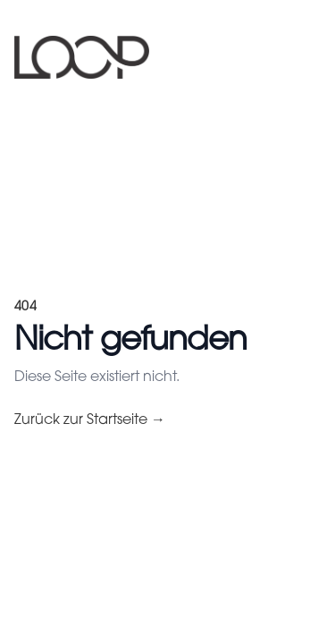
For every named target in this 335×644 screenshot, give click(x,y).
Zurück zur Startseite (90, 420)
